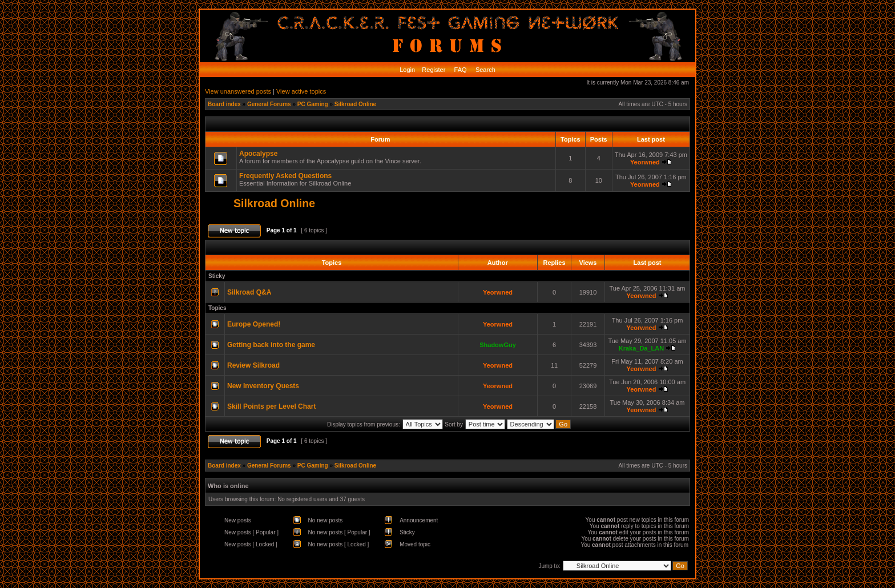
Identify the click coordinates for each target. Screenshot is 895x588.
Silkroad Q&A (249, 292)
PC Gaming (313, 104)
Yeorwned (645, 162)
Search (485, 70)
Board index (224, 104)
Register (433, 70)
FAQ (460, 70)
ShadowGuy (498, 345)
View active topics (301, 91)
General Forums (269, 104)
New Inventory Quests (263, 386)
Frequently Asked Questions (285, 176)
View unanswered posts (238, 91)
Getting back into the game (271, 345)
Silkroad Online (355, 104)
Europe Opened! (254, 324)
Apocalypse (258, 154)
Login (407, 70)
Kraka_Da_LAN (641, 348)
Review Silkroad (253, 365)
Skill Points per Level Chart (271, 406)
